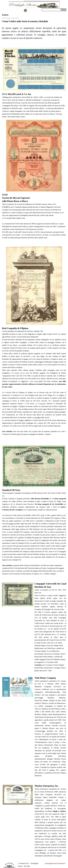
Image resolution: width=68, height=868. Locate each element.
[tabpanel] (34, 33)
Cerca (64, 10)
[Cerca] (51, 10)
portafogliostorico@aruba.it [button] (55, 863)
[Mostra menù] (25, 10)
